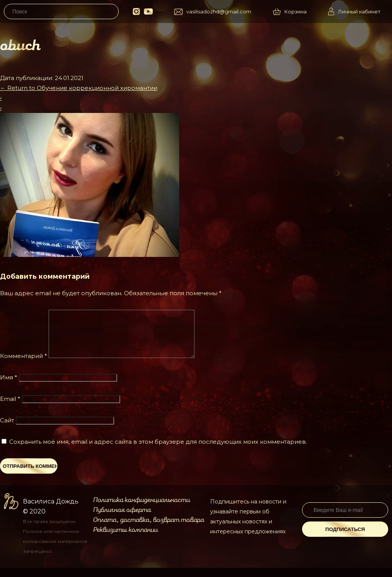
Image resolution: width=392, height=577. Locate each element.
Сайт (7, 429)
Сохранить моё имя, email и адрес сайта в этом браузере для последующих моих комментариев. (158, 451)
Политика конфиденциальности (141, 509)
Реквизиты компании (125, 539)
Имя (9, 387)
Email (10, 408)
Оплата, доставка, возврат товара (149, 529)
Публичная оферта (122, 519)
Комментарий (24, 365)
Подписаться (345, 539)
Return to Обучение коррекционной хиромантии (79, 88)
